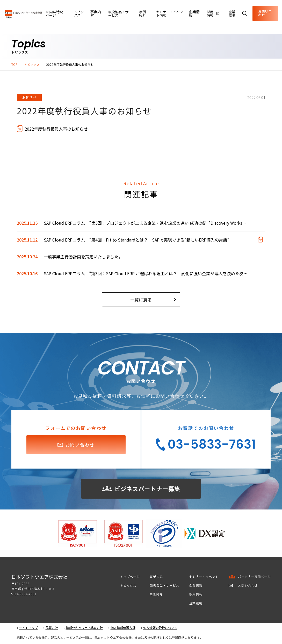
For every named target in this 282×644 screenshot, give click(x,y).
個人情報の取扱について (160, 629)
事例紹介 (156, 595)
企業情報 (191, 13)
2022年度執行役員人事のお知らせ (56, 129)
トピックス (32, 65)
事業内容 (92, 13)
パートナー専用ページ (254, 578)
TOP (15, 65)
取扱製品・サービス (164, 586)
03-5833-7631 (26, 595)
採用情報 (196, 595)
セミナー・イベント (204, 578)
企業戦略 (196, 604)
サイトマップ (28, 629)
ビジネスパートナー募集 (141, 489)
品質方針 (52, 629)
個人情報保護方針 (123, 629)
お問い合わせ (263, 13)
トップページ (130, 578)
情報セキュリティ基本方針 (84, 629)
